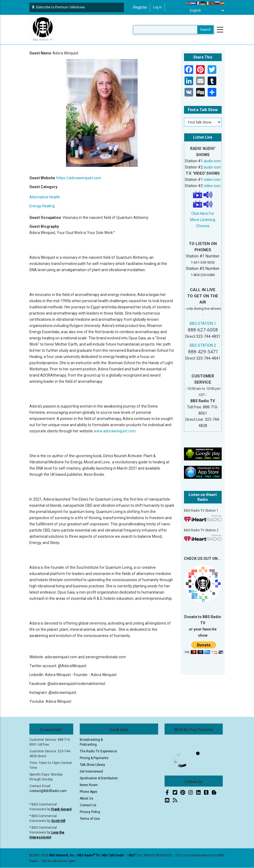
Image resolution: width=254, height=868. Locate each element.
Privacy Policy (90, 812)
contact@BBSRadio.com (48, 791)
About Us (86, 798)
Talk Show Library (92, 765)
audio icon (212, 161)
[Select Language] (206, 11)
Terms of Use (90, 819)
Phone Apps (88, 792)
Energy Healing (42, 206)
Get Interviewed (91, 771)
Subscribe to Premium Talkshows (59, 7)
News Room (89, 785)
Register (140, 7)
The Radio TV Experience (98, 751)
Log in (157, 7)
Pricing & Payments (94, 758)
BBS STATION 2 (203, 345)
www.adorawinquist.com (115, 431)
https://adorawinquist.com (79, 178)
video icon (212, 180)
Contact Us (88, 805)
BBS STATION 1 (203, 323)
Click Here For (203, 213)
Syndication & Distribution (99, 778)
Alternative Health (45, 197)
